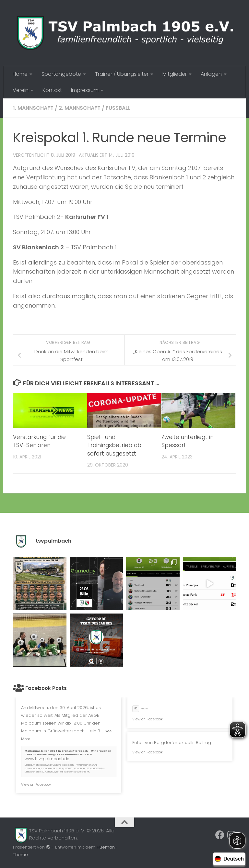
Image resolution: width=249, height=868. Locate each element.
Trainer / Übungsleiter (122, 74)
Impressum (85, 90)
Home (20, 74)
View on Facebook (36, 784)
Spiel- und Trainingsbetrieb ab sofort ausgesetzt (114, 445)
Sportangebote (61, 74)
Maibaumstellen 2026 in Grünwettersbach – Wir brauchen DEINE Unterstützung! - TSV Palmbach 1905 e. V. (68, 753)
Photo (140, 709)
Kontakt (52, 90)
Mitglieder (175, 74)
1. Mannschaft (33, 108)
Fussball (118, 108)
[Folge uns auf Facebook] (220, 835)
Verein (21, 90)
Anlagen (211, 74)
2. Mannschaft (80, 108)
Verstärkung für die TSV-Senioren (39, 441)
